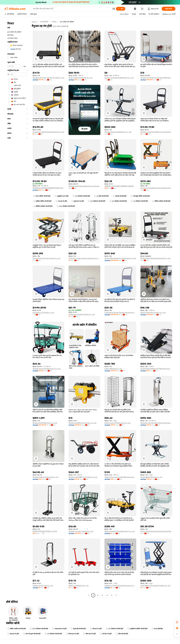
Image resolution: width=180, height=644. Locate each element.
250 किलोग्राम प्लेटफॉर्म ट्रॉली (53, 634)
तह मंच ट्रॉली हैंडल (157, 629)
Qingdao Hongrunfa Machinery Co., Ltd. (47, 369)
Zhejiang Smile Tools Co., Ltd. (43, 586)
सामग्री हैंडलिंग (44, 22)
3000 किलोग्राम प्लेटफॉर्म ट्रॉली (66, 206)
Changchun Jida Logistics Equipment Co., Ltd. (84, 258)
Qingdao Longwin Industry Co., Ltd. (81, 531)
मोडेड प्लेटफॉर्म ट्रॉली (122, 634)
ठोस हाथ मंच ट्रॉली (13, 634)
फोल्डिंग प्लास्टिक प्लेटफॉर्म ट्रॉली (161, 201)
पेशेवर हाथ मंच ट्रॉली (89, 634)
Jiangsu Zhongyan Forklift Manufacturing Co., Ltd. (120, 477)
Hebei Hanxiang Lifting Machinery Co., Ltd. (120, 531)
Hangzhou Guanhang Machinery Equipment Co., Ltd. (156, 132)
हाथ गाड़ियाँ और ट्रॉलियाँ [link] (67, 22)
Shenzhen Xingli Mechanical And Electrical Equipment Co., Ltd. (156, 188)
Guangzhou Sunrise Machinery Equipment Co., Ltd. (156, 423)
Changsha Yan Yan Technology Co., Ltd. (46, 258)
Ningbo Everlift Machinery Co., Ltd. (45, 423)
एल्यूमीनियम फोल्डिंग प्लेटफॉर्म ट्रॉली (137, 629)
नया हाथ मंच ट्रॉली (61, 201)
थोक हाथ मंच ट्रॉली (96, 629)
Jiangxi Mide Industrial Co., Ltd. (151, 477)
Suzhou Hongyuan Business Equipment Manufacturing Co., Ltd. (156, 531)
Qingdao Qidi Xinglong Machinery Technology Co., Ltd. (84, 186)
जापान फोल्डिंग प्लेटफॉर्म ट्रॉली (42, 196)
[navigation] (17, 309)
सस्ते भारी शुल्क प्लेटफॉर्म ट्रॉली (32, 634)
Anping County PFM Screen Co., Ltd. (117, 423)
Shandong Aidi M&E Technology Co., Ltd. (83, 477)
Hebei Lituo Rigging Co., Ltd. (79, 586)
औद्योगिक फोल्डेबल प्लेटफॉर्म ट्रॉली (43, 206)
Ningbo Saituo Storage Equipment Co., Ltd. (155, 258)
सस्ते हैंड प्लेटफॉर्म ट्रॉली (120, 196)
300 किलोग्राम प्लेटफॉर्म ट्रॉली (115, 629)
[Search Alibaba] (72, 9)
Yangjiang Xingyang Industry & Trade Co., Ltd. (49, 78)
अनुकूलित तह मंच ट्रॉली (62, 196)
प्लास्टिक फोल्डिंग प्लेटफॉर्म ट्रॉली (42, 201)
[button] (114, 9)
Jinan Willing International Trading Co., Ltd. (155, 586)
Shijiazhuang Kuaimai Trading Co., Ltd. (82, 314)
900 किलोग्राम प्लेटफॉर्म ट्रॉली (81, 196)
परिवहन (54, 22)
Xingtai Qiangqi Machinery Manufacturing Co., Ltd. (156, 369)
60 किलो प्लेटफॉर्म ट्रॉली (101, 196)
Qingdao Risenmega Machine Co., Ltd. (118, 132)
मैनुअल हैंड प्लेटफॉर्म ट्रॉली (78, 629)
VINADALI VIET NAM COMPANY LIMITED (119, 186)
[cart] (142, 9)
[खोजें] (121, 9)
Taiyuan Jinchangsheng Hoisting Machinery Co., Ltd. (156, 78)
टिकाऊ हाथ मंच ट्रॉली (72, 634)
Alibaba (34, 22)
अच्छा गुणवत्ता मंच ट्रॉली (59, 629)
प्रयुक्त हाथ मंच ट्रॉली (77, 201)
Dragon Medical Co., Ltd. (113, 369)
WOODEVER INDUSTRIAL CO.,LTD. (45, 531)
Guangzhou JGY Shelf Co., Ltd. (43, 313)
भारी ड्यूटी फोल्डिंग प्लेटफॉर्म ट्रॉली (140, 196)
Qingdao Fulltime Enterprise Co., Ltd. (46, 477)
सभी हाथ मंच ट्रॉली (106, 634)
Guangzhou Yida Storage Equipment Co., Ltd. (48, 132)
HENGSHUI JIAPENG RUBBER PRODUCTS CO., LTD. (49, 188)
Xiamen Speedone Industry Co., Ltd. (153, 313)
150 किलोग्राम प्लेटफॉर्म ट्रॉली (139, 201)
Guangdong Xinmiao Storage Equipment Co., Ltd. (120, 313)
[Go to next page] (116, 595)
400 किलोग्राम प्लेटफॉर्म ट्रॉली (97, 201)
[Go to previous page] (89, 595)
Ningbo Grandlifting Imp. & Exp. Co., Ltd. (83, 423)
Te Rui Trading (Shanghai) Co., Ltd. (80, 78)
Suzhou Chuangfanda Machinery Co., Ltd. (119, 78)
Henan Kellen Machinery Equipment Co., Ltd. (120, 258)
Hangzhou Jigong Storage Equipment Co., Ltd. (120, 586)
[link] (177, 622)
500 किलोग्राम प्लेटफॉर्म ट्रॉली (118, 201)
